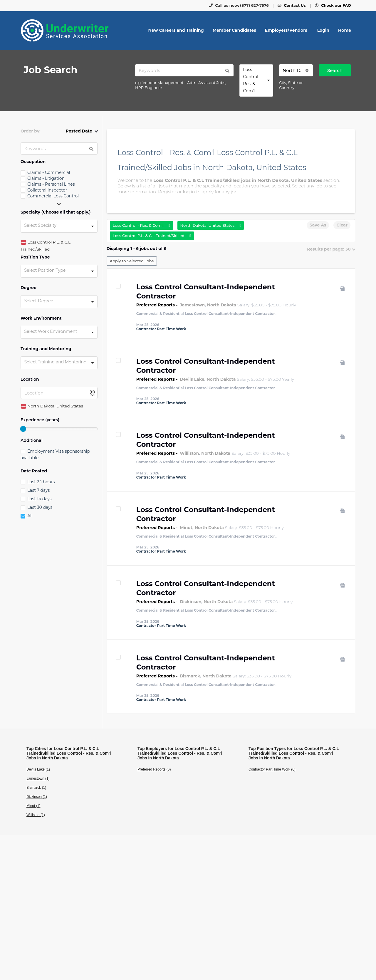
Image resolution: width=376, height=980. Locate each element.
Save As (318, 225)
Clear (342, 225)
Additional (32, 441)
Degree (28, 288)
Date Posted (34, 471)
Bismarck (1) (36, 788)
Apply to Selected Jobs (132, 261)
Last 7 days (38, 490)
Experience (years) (40, 420)
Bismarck (190, 676)
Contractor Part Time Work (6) (272, 769)
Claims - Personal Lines (51, 184)
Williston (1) (36, 815)
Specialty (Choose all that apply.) (56, 212)
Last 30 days (40, 507)
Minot (186, 528)
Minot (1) (33, 806)
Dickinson (190, 602)
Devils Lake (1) (38, 769)
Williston (189, 453)
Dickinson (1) (37, 797)
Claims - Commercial (49, 172)
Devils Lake (192, 379)
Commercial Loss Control (53, 196)
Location (30, 379)
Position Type (35, 257)
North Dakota (222, 305)
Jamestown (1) (38, 778)
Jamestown (192, 305)
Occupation (33, 162)
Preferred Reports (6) (154, 769)
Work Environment (41, 318)
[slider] (23, 429)
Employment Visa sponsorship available (55, 454)
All (30, 516)
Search (335, 70)
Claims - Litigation (46, 178)
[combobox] (256, 80)
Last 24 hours (41, 482)
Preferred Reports (156, 305)
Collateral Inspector (47, 190)
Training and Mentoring (46, 349)
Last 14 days (39, 499)
